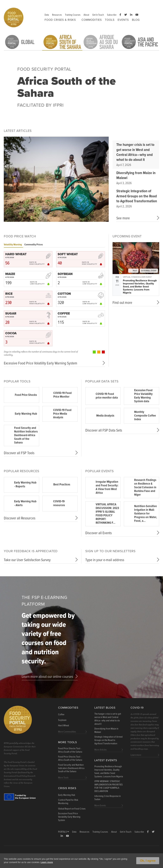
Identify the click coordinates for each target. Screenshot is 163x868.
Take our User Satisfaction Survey (27, 560)
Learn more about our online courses (47, 677)
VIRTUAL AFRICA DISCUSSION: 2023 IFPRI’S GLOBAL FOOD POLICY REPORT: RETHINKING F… (107, 514)
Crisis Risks (67, 788)
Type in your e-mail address (105, 560)
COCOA (11, 333)
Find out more (122, 303)
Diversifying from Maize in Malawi (136, 176)
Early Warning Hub (26, 414)
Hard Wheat (64, 726)
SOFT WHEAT (68, 254)
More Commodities (67, 732)
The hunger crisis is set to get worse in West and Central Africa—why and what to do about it (135, 152)
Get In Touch (98, 15)
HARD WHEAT (16, 254)
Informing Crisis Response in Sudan (108, 798)
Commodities (92, 20)
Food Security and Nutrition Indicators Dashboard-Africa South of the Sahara (26, 435)
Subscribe (112, 15)
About (86, 15)
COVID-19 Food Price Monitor (62, 395)
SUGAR (11, 314)
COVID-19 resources (59, 503)
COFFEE (64, 314)
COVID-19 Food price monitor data (107, 396)
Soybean (62, 720)
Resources (57, 15)
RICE (9, 294)
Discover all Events (99, 533)
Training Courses (73, 15)
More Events (100, 806)
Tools (110, 20)
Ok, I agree (148, 861)
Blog (136, 20)
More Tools (67, 742)
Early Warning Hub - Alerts (25, 503)
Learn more (61, 862)
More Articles (101, 750)
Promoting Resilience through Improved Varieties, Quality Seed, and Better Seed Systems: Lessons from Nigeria (140, 287)
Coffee (61, 715)
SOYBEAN (65, 274)
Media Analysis (105, 416)
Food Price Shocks (26, 395)
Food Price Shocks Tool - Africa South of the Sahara (70, 750)
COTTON (64, 294)
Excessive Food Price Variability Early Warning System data (143, 396)
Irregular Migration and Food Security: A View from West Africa (107, 487)
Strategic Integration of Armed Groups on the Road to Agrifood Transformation (137, 196)
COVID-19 (137, 708)
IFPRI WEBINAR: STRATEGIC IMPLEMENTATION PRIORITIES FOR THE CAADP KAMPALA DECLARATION (109, 786)
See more (123, 218)
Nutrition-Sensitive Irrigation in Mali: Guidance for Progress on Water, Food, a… (146, 514)
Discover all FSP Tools (19, 453)
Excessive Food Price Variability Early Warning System (69, 817)
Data (47, 15)
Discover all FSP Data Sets (104, 430)
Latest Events (106, 760)
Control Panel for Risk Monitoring (68, 802)
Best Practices (62, 485)
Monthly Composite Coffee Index (145, 416)
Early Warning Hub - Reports (25, 485)
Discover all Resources (20, 518)
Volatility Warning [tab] (13, 245)
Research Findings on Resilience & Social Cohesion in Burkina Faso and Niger (145, 487)
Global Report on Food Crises (72, 809)
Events (123, 20)
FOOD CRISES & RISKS (60, 20)
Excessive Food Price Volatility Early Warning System (41, 363)
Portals (64, 832)
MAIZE (10, 274)
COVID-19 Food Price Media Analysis (62, 414)
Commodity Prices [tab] (34, 245)
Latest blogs (105, 708)
